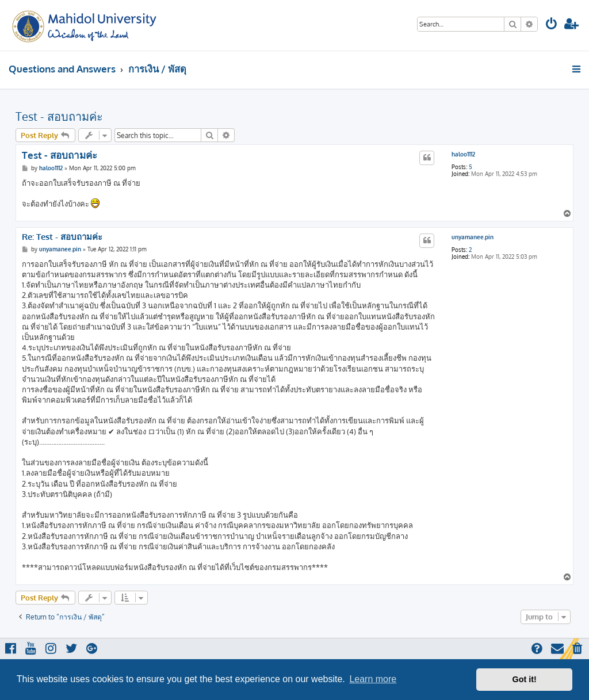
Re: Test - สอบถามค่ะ (62, 237)
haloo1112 (463, 154)
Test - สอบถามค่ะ (59, 116)
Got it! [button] (525, 679)
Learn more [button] (373, 679)
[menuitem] (552, 25)
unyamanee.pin (473, 237)
